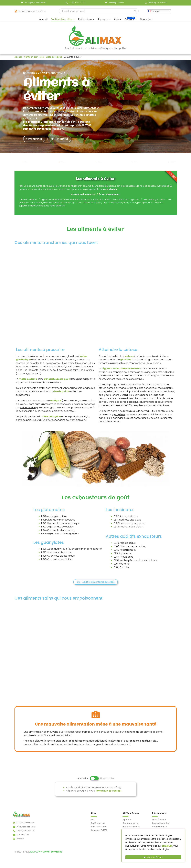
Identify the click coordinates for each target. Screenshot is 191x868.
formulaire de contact (109, 793)
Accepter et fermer (153, 857)
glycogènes (119, 416)
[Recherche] (95, 11)
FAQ (93, 822)
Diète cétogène (54, 57)
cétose (129, 358)
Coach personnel (131, 825)
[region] (153, 846)
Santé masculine (64, 139)
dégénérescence (78, 743)
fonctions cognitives (140, 743)
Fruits (25, 162)
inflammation (28, 410)
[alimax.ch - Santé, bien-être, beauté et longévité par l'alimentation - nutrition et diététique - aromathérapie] (22, 817)
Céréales (99, 162)
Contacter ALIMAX (99, 832)
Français (154, 11)
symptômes (23, 397)
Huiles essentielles (131, 829)
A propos (127, 822)
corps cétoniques (130, 404)
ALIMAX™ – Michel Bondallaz (46, 854)
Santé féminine (36, 139)
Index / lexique (159, 822)
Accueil (18, 57)
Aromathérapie (160, 829)
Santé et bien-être (34, 57)
